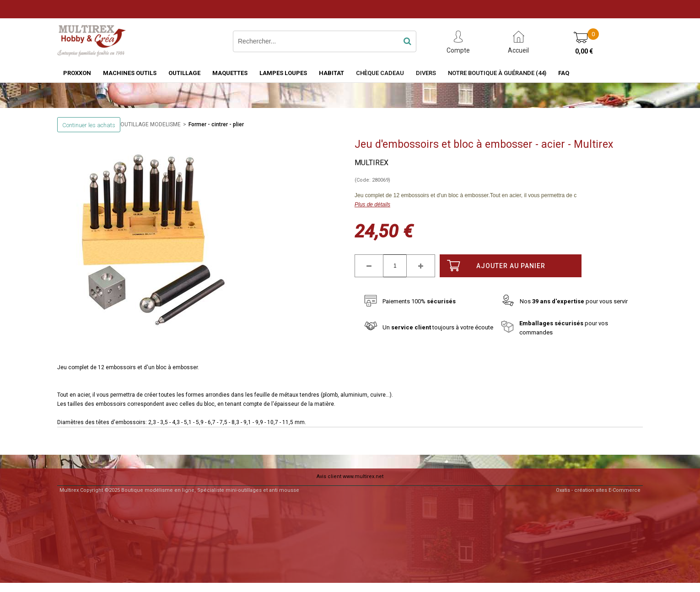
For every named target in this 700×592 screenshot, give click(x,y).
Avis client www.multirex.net (350, 476)
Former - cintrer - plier (216, 124)
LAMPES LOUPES (283, 73)
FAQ (564, 73)
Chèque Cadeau (380, 73)
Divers (426, 73)
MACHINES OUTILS (130, 73)
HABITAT (331, 73)
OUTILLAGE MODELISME (151, 124)
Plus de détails (372, 205)
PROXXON (77, 73)
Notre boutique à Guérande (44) (497, 73)
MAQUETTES (230, 73)
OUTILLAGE (184, 73)
